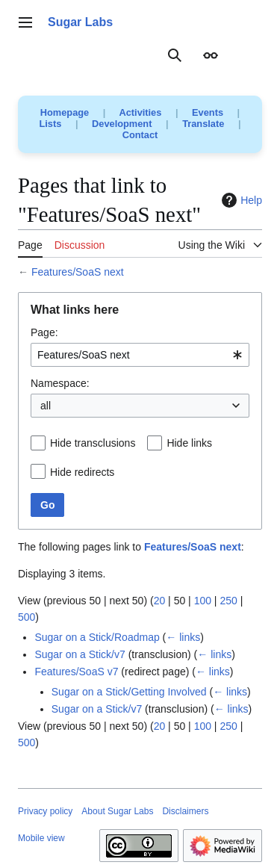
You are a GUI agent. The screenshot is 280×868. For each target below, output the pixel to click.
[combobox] (140, 355)
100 (203, 601)
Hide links (189, 443)
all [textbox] (46, 406)
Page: (44, 332)
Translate (203, 124)
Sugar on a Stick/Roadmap (97, 637)
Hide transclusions (93, 443)
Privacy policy (45, 811)
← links (183, 637)
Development (122, 124)
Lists (51, 124)
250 (228, 601)
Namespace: (60, 383)
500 (27, 617)
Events (208, 112)
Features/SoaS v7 (76, 672)
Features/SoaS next (78, 272)
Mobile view (41, 838)
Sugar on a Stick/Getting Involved (129, 692)
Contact (140, 135)
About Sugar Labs (117, 811)
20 (160, 601)
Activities (140, 112)
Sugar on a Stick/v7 (80, 654)
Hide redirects (82, 472)
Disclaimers (185, 811)
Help (240, 200)
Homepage (65, 112)
